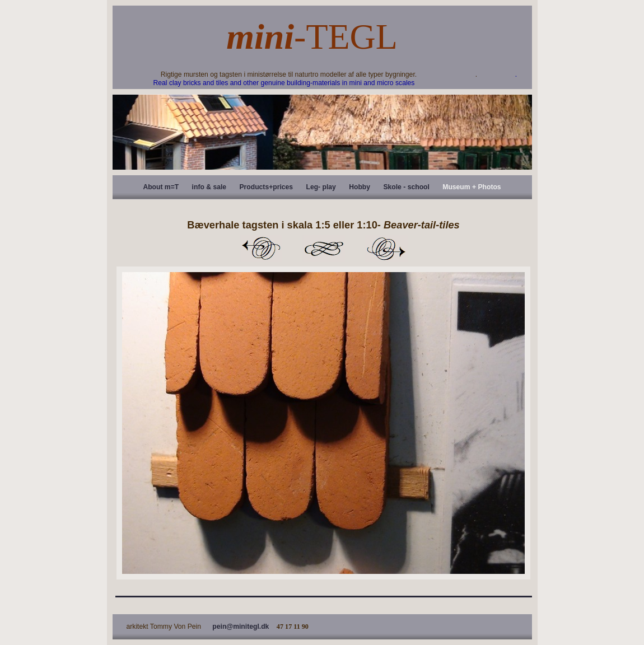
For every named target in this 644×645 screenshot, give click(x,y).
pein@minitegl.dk (241, 627)
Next (386, 249)
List (324, 249)
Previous (261, 249)
